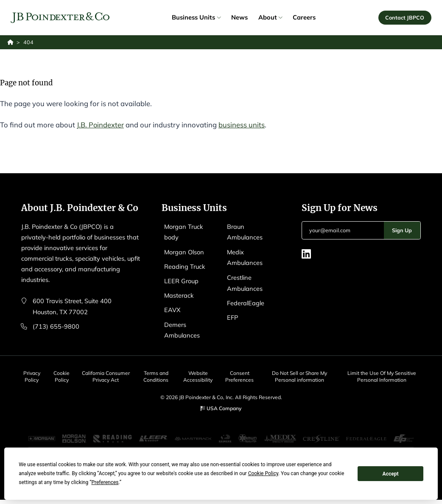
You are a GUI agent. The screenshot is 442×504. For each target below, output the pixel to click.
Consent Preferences (242, 373)
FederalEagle (246, 301)
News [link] (239, 17)
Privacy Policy (31, 373)
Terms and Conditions (157, 373)
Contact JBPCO (405, 17)
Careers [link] (304, 17)
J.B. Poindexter (101, 125)
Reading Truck (185, 266)
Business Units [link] (196, 17)
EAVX (172, 308)
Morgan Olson (184, 251)
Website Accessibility (200, 373)
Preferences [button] (105, 482)
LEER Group (181, 280)
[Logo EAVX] (60, 18)
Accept (391, 474)
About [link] (270, 17)
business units (242, 125)
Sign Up (402, 230)
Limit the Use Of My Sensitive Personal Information (383, 373)
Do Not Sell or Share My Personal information (301, 373)
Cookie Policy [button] (263, 473)
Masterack (179, 294)
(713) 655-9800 (56, 325)
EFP (232, 315)
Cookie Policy (62, 373)
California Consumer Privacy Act (106, 377)
